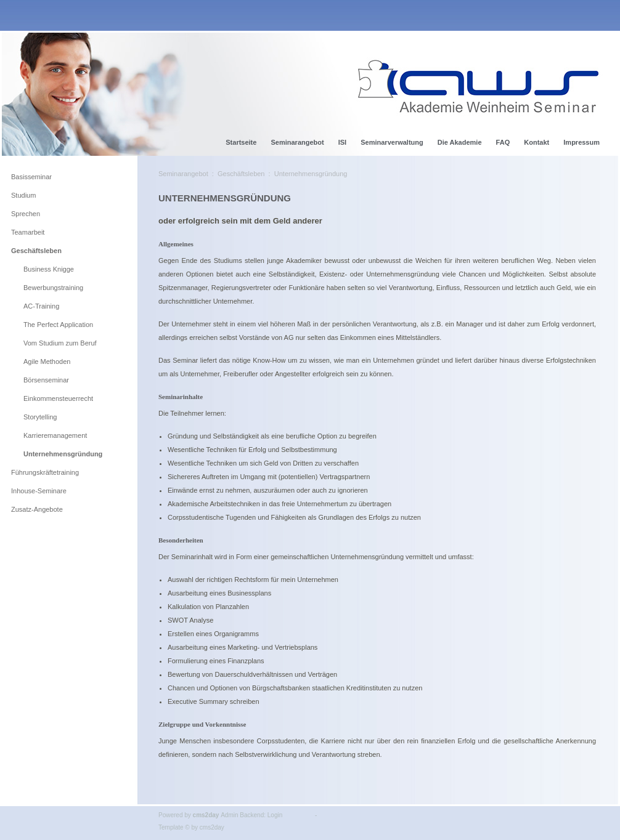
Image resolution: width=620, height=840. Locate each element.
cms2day (206, 815)
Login (275, 815)
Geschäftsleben (241, 174)
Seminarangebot (183, 174)
